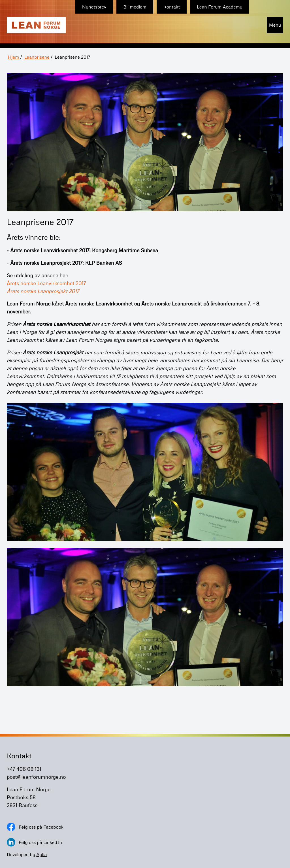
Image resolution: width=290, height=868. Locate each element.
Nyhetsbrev (94, 7)
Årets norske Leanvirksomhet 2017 (46, 283)
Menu (275, 25)
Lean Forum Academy (220, 7)
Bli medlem (135, 7)
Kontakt (172, 7)
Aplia (41, 854)
